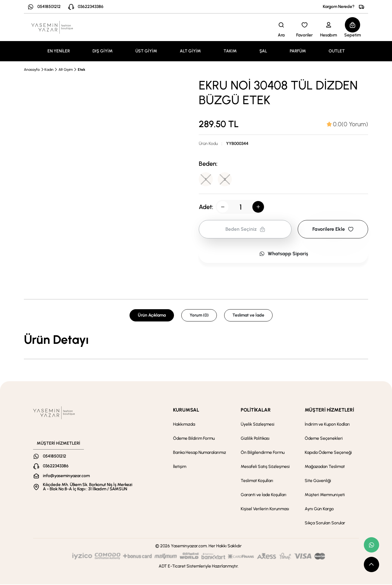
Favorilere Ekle (333, 230)
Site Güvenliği (318, 481)
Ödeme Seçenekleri (324, 439)
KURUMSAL (186, 410)
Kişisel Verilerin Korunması (265, 509)
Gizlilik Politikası (255, 439)
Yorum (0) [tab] (199, 316)
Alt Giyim (66, 70)
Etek (81, 70)
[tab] (347, 124)
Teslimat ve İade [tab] (248, 316)
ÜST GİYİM (146, 51)
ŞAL (263, 51)
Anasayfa (32, 70)
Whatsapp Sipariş (284, 254)
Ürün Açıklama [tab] (152, 316)
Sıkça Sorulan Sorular (325, 524)
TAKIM (230, 51)
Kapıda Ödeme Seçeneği (328, 453)
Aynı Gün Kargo (319, 509)
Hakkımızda (184, 425)
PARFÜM (298, 51)
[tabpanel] (196, 340)
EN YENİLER (59, 51)
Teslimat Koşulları (257, 481)
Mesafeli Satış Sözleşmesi (265, 467)
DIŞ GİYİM (103, 51)
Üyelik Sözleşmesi (258, 425)
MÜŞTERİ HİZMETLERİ (329, 410)
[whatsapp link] (371, 545)
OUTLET (337, 51)
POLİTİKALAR (256, 410)
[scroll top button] (371, 564)
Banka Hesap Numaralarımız (200, 453)
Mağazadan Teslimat (325, 467)
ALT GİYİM (190, 51)
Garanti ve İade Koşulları (264, 495)
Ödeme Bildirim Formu (194, 439)
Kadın (49, 70)
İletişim (180, 467)
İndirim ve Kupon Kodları (327, 425)
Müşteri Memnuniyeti (325, 495)
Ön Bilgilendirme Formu (263, 453)
